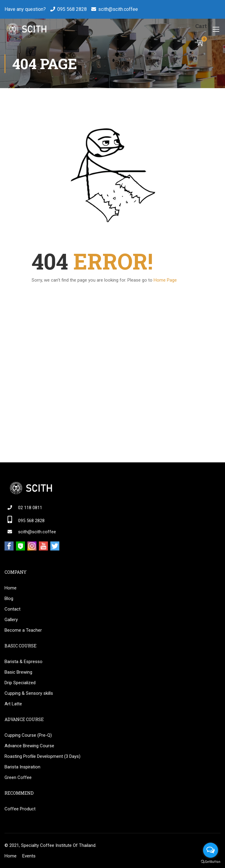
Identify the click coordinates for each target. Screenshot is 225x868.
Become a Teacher (23, 630)
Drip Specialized (20, 683)
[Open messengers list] (211, 850)
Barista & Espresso (23, 662)
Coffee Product (20, 809)
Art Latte (13, 704)
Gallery (11, 620)
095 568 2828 (72, 9)
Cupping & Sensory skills (29, 693)
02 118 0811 (30, 508)
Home (11, 588)
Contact (13, 609)
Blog (9, 598)
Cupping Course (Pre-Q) (28, 735)
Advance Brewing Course (29, 746)
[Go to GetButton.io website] (211, 862)
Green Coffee (18, 777)
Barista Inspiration (22, 767)
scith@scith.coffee (118, 9)
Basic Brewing (18, 672)
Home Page (165, 280)
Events (29, 856)
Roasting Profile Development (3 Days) (42, 756)
